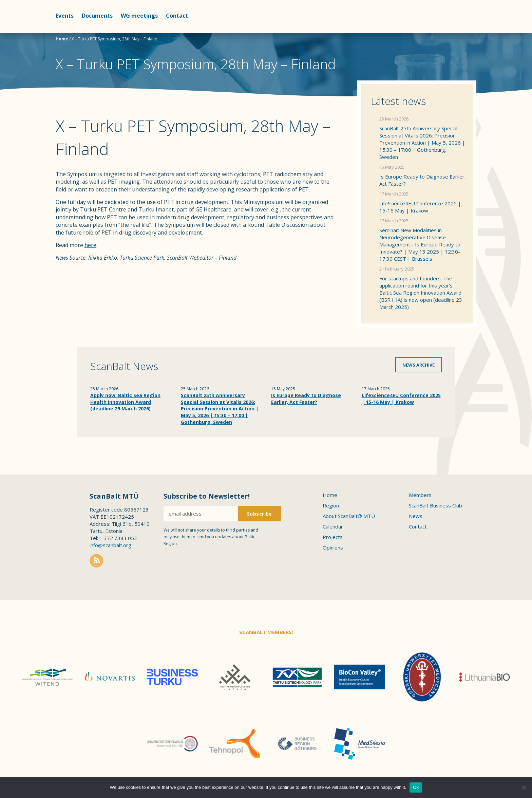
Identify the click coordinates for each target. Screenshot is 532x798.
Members (420, 495)
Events (65, 16)
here (90, 245)
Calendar (333, 526)
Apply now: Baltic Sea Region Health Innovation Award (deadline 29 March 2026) (125, 402)
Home (62, 39)
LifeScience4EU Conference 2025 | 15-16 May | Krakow (420, 207)
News (416, 516)
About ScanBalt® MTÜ (349, 516)
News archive (419, 365)
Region (331, 505)
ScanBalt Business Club (435, 505)
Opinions (333, 548)
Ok (416, 787)
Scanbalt (459, 32)
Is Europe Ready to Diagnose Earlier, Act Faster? (423, 180)
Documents (97, 16)
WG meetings (139, 16)
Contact (177, 16)
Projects (333, 537)
